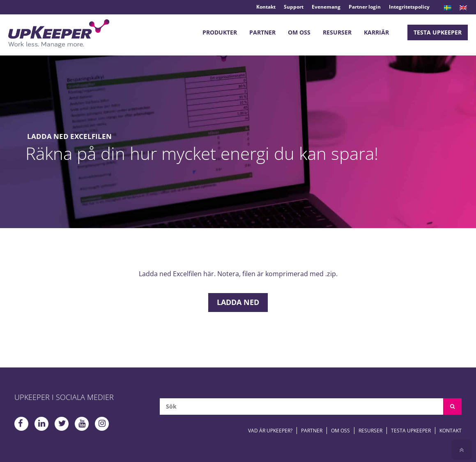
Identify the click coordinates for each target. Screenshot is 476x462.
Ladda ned (238, 302)
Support (294, 7)
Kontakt (266, 7)
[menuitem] (448, 8)
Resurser (337, 32)
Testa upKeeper (438, 32)
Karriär (376, 32)
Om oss (299, 32)
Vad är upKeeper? (270, 431)
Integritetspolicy (409, 7)
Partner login (365, 7)
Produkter (220, 32)
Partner (262, 32)
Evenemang (326, 7)
